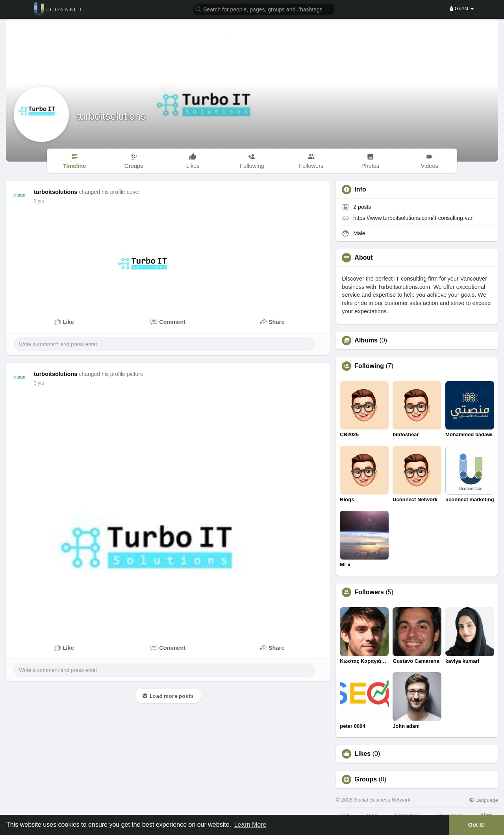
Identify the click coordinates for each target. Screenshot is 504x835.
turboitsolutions (111, 116)
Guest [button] (462, 8)
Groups (366, 779)
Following (369, 366)
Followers (369, 592)
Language (484, 800)
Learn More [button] (250, 825)
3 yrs (39, 201)
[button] (264, 9)
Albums (366, 340)
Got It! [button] (476, 825)
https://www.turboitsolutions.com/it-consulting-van (413, 218)
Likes (362, 754)
